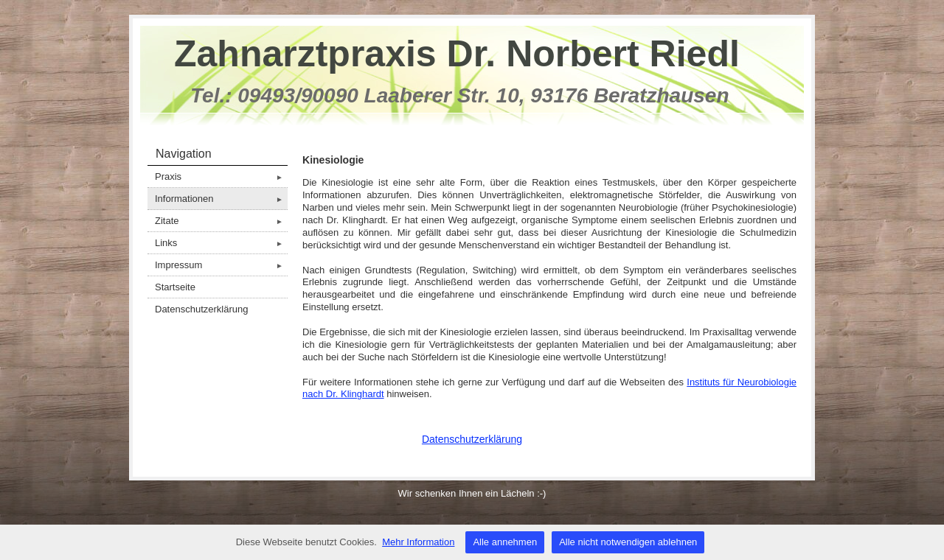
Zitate (221, 221)
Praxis (221, 176)
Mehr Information (418, 542)
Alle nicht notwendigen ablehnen (628, 542)
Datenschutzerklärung (201, 309)
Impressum (221, 265)
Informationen (221, 199)
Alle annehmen (505, 542)
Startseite (175, 287)
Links (221, 243)
